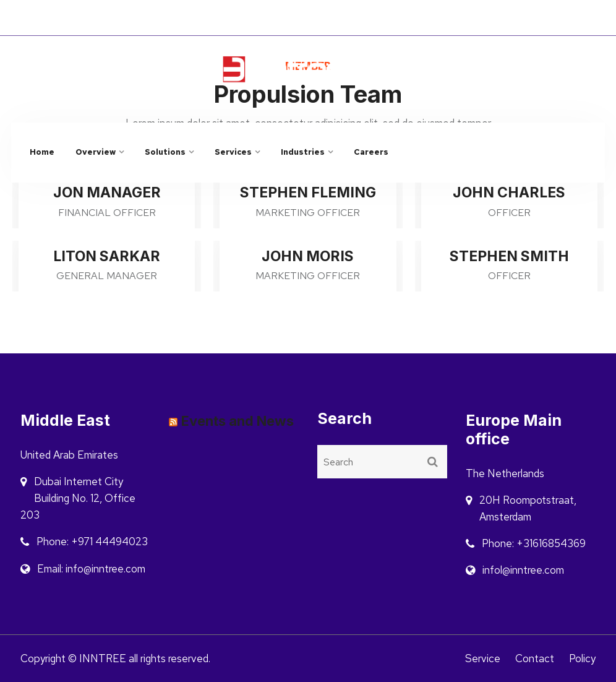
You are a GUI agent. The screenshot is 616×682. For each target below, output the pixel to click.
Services (233, 152)
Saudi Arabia (553, 18)
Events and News (237, 421)
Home (42, 152)
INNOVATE (180, 17)
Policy (582, 658)
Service (483, 658)
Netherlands (479, 18)
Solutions (165, 152)
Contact (535, 658)
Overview (96, 152)
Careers (371, 152)
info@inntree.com (487, 63)
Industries (303, 152)
